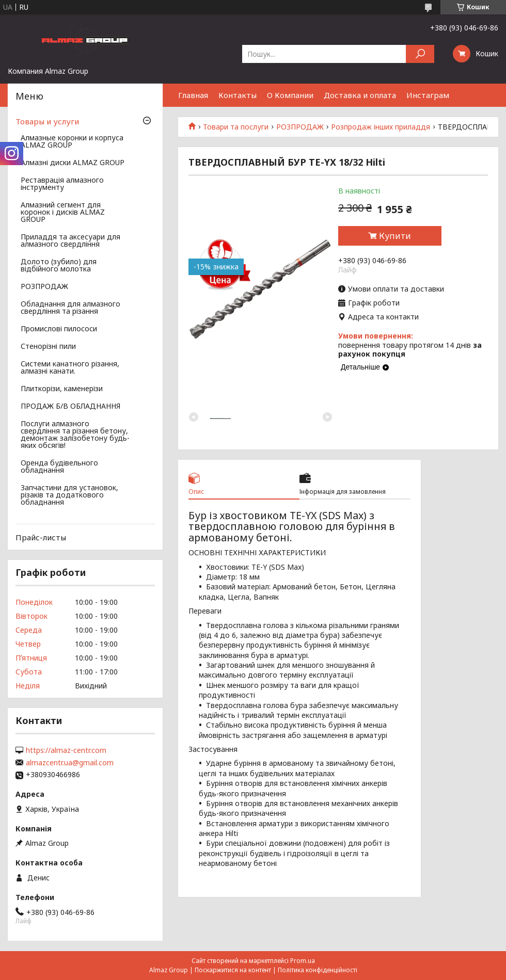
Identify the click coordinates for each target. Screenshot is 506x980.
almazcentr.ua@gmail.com (70, 763)
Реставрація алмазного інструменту (62, 184)
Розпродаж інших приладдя (381, 127)
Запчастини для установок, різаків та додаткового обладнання (69, 495)
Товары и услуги (47, 121)
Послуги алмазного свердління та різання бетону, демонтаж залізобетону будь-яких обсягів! (75, 435)
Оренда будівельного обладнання (59, 467)
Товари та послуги (236, 127)
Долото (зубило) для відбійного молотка (59, 266)
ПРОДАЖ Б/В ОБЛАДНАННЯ (70, 407)
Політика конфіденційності (318, 970)
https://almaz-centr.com (66, 750)
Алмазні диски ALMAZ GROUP (73, 163)
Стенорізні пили (48, 347)
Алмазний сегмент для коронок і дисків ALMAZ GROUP (63, 213)
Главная (193, 95)
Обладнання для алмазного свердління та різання (70, 308)
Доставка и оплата (360, 95)
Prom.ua (303, 961)
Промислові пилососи (59, 329)
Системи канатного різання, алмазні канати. (70, 368)
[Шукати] (420, 54)
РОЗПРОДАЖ (300, 127)
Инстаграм (428, 95)
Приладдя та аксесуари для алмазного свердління (70, 241)
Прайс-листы (41, 537)
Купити (395, 236)
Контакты (238, 95)
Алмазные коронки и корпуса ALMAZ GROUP (72, 142)
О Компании (290, 95)
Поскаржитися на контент (233, 970)
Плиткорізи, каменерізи (62, 389)
